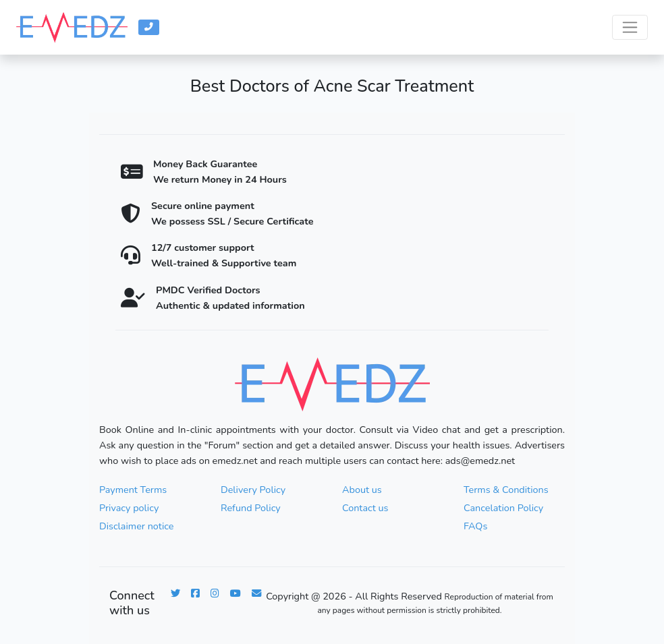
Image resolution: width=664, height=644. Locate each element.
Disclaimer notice (136, 526)
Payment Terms (133, 490)
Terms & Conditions (506, 490)
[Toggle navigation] (630, 27)
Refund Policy (251, 508)
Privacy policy (129, 508)
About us (362, 490)
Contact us (365, 508)
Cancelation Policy (503, 508)
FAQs (475, 526)
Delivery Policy (253, 490)
